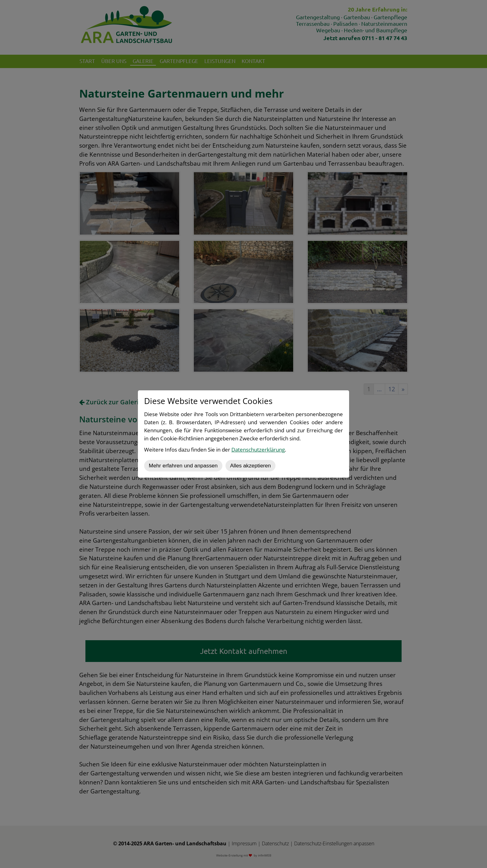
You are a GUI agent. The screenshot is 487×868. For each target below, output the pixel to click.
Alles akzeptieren (250, 466)
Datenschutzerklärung (258, 450)
